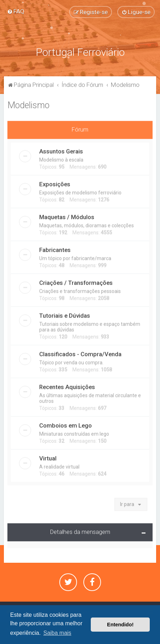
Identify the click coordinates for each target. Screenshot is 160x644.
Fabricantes (55, 249)
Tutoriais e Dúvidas (65, 314)
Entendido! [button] (120, 625)
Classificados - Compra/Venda (80, 353)
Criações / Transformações (76, 282)
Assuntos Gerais (61, 150)
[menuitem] (16, 11)
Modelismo (28, 104)
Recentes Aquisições (67, 386)
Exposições (55, 183)
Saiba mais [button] (57, 633)
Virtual (48, 457)
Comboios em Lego (66, 424)
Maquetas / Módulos (67, 216)
